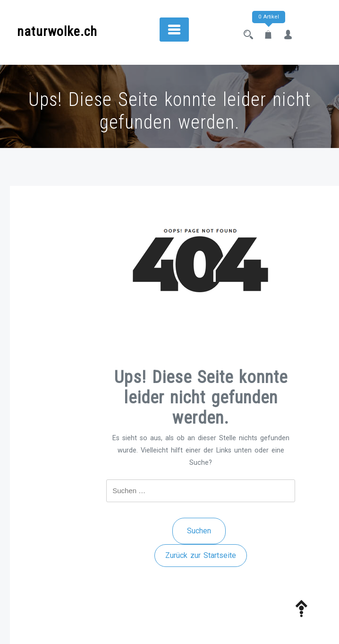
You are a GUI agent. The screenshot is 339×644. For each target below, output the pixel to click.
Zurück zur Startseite (201, 555)
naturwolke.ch (57, 31)
